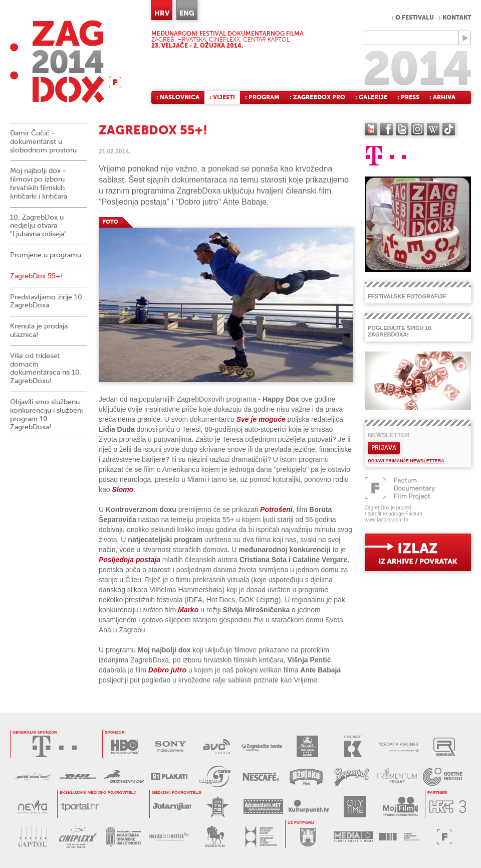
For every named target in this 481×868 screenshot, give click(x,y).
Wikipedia (433, 129)
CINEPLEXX (78, 837)
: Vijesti (222, 97)
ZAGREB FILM (215, 837)
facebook (387, 129)
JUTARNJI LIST (172, 807)
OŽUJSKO (306, 776)
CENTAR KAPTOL (32, 837)
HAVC (399, 837)
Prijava (384, 448)
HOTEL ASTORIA (307, 746)
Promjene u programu (46, 255)
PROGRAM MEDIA (353, 837)
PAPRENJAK (351, 776)
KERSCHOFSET (353, 746)
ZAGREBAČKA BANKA (262, 746)
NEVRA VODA (32, 807)
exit (418, 552)
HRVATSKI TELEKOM (55, 746)
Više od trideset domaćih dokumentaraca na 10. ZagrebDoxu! (46, 368)
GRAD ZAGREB (308, 837)
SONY (171, 746)
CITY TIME (354, 807)
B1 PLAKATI (169, 776)
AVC (216, 746)
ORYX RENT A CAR (124, 776)
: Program (262, 97)
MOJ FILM (400, 807)
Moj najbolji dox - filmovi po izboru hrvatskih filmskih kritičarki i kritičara (39, 183)
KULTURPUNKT (309, 807)
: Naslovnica (178, 97)
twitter (402, 129)
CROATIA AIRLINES (399, 746)
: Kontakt (455, 18)
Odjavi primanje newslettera (406, 461)
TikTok (449, 129)
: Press (408, 97)
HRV (162, 13)
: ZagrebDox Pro (317, 97)
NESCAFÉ (260, 776)
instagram (418, 129)
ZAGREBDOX (66, 61)
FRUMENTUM (397, 776)
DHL (78, 776)
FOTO (110, 222)
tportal (80, 807)
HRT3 (448, 807)
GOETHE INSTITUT (443, 776)
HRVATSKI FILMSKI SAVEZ (260, 837)
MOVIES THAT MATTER (169, 837)
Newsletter (389, 435)
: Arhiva (442, 97)
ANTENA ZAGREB (218, 807)
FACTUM (445, 837)
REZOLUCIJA (444, 746)
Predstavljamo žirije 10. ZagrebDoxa (47, 301)
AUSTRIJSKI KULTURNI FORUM (32, 776)
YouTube (371, 129)
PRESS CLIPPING (215, 776)
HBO (125, 746)
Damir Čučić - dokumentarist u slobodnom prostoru (43, 142)
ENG (187, 13)
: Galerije (371, 97)
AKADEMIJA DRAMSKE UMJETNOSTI (124, 837)
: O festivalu (413, 18)
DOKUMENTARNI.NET (263, 807)
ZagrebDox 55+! (36, 276)
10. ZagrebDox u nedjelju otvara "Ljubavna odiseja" (38, 226)
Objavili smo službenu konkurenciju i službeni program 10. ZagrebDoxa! (46, 414)
